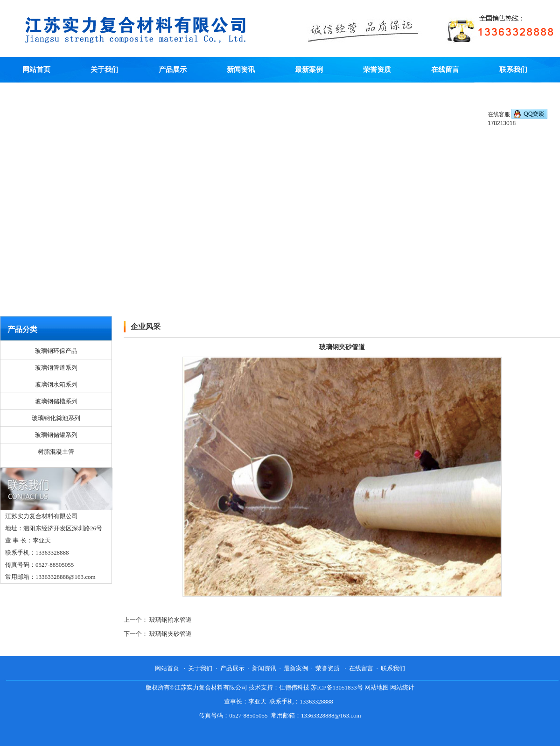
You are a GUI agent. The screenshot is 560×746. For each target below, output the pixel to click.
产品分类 (22, 329)
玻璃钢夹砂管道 (171, 634)
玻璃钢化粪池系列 (56, 418)
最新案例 (309, 70)
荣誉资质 (377, 70)
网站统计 (402, 687)
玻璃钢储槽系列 (56, 401)
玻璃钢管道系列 (56, 368)
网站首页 (36, 70)
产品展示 (173, 70)
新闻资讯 (241, 70)
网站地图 (377, 687)
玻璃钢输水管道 (171, 620)
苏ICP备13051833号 (337, 687)
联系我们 (513, 70)
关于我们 (105, 70)
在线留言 (445, 70)
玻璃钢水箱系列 (56, 384)
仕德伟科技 (294, 687)
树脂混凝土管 (56, 452)
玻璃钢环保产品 (56, 351)
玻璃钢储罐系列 (56, 435)
